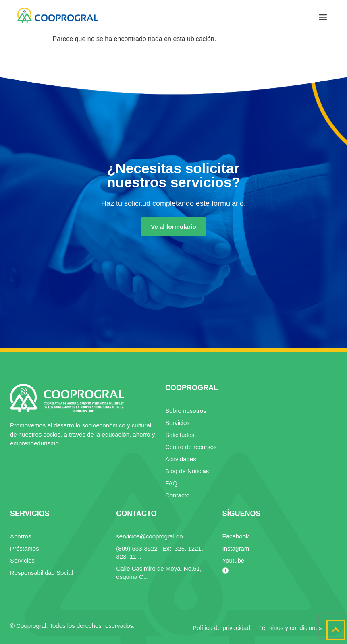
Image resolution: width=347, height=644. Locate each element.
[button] (323, 17)
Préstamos (25, 548)
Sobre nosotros (186, 411)
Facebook (236, 536)
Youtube (234, 560)
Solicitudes (180, 435)
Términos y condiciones (290, 628)
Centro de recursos (191, 447)
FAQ (171, 483)
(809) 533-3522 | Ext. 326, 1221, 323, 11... (160, 552)
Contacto (177, 495)
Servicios (178, 423)
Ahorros (21, 536)
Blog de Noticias (187, 471)
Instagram (236, 548)
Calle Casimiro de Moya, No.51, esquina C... (159, 573)
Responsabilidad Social (42, 573)
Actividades (181, 459)
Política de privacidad (221, 628)
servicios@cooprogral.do (149, 536)
